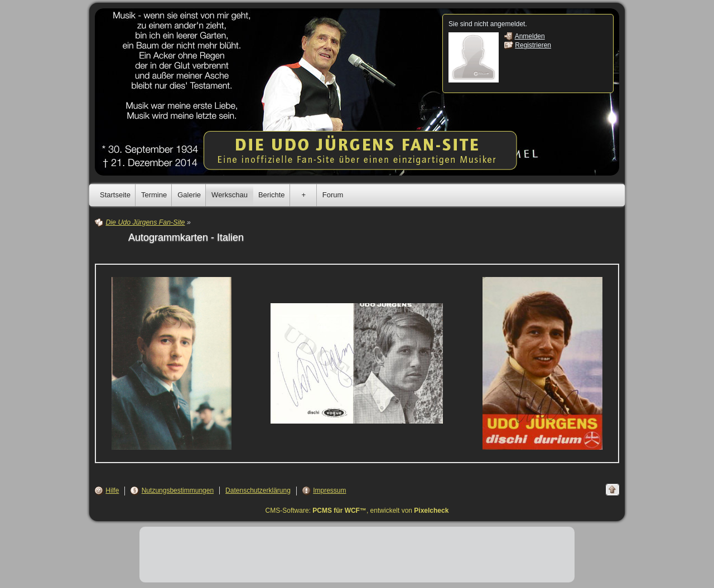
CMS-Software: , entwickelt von (357, 511)
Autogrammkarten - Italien (186, 237)
